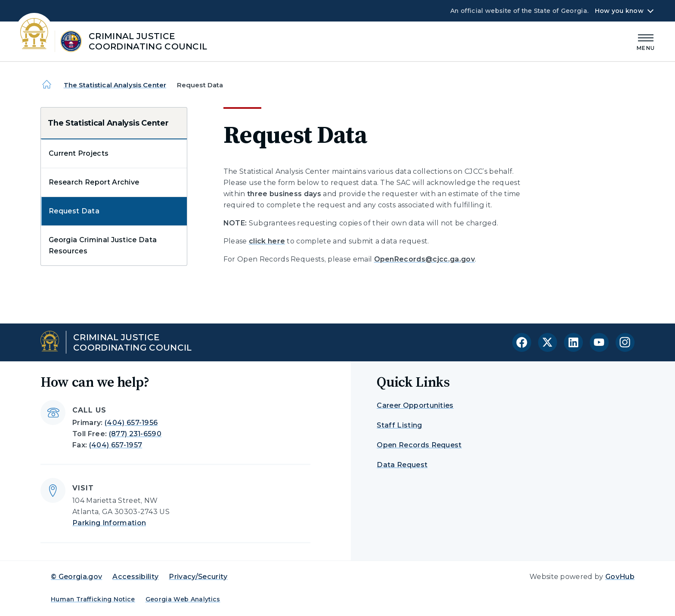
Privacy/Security (198, 577)
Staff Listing (399, 425)
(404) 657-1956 (131, 423)
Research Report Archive (94, 182)
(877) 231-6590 (135, 434)
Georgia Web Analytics (183, 599)
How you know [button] (619, 11)
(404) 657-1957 (116, 445)
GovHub (620, 577)
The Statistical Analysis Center (115, 85)
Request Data (74, 211)
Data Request (402, 465)
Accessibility (135, 577)
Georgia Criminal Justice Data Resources (103, 245)
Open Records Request (419, 445)
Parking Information (109, 523)
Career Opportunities (415, 405)
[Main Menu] (646, 41)
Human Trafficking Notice (93, 599)
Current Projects (79, 153)
